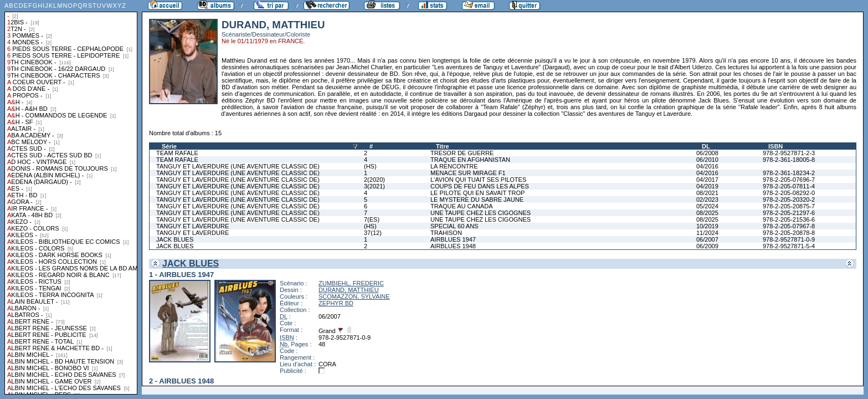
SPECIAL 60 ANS (454, 226)
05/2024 (707, 206)
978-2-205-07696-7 (789, 180)
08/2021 (707, 193)
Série (169, 146)
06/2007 (707, 239)
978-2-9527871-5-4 (789, 246)
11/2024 (707, 233)
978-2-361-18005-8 (789, 160)
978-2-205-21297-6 (789, 213)
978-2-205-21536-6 (789, 219)
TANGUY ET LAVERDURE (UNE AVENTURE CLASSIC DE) (238, 166)
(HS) (370, 166)
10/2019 (707, 226)
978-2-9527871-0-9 (789, 239)
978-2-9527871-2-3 (789, 153)
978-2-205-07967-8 (789, 226)
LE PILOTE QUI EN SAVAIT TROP (477, 193)
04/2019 (707, 186)
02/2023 (707, 199)
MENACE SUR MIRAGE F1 (468, 173)
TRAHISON (446, 233)
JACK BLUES (175, 239)
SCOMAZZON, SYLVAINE (354, 296)
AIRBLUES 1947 (453, 239)
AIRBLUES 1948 (453, 246)
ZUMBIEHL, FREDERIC (351, 283)
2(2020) (374, 180)
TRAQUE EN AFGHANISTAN (470, 160)
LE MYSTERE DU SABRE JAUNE (477, 199)
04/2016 (707, 166)
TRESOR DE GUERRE (462, 153)
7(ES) (372, 219)
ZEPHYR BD (336, 303)
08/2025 (707, 213)
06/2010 (707, 160)
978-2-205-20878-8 (789, 233)
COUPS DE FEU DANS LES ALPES (480, 186)
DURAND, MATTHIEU (349, 290)
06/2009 (707, 246)
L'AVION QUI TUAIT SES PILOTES (478, 180)
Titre (443, 146)
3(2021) (374, 186)
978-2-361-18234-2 (789, 173)
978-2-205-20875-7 (789, 206)
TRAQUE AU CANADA (461, 206)
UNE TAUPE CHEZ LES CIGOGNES (481, 213)
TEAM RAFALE (177, 153)
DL (706, 146)
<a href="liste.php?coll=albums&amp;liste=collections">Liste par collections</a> (71, 197)
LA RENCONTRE (454, 166)
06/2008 (707, 153)
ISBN (775, 146)
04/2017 (707, 180)
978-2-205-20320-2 (789, 199)
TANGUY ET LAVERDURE (192, 226)
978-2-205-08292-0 (789, 193)
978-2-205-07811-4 (789, 186)
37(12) (373, 233)
